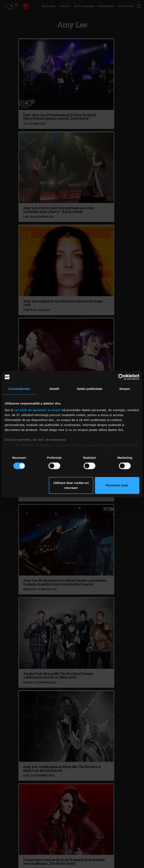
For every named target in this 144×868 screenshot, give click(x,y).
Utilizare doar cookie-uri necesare (71, 485)
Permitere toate (117, 485)
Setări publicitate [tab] (90, 389)
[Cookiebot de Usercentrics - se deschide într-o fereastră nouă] (121, 377)
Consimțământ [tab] (19, 389)
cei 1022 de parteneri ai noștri (37, 410)
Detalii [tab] (55, 389)
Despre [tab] (125, 389)
